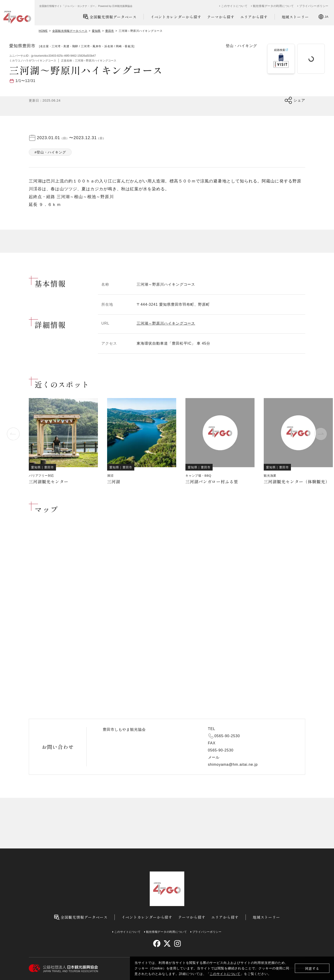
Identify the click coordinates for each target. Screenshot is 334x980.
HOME (43, 31)
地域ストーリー (295, 17)
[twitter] (167, 943)
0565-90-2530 (227, 736)
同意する (312, 968)
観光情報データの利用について (273, 6)
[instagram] (177, 943)
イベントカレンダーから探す (176, 17)
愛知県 (96, 31)
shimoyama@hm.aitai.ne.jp (233, 764)
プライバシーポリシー (314, 6)
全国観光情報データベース (110, 17)
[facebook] (157, 943)
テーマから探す (221, 17)
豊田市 (110, 31)
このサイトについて (225, 974)
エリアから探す (254, 17)
